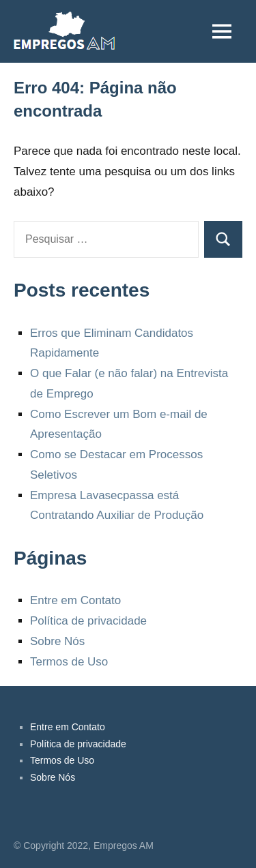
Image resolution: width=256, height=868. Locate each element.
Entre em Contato (75, 600)
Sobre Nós (57, 641)
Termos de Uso (69, 662)
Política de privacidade (88, 621)
